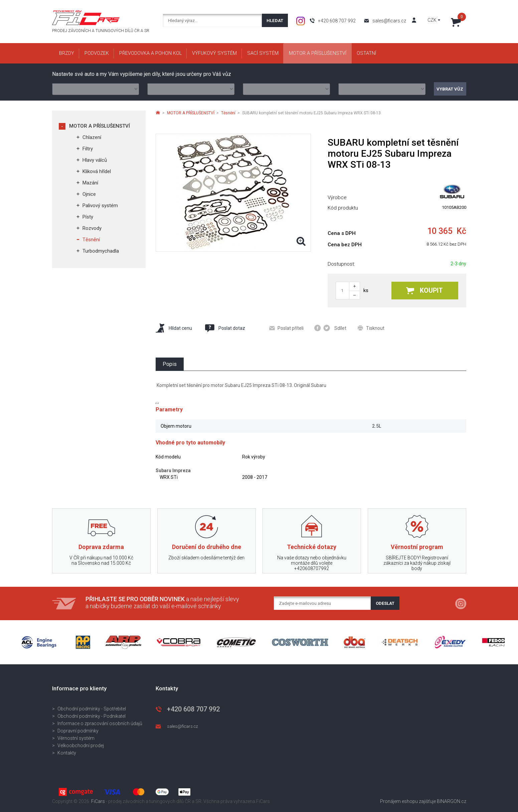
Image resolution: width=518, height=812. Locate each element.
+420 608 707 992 (337, 21)
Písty (88, 217)
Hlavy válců (95, 160)
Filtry (88, 149)
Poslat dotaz (225, 328)
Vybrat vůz (450, 89)
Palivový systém (100, 206)
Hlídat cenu (174, 328)
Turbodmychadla (101, 251)
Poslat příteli (286, 328)
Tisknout (371, 328)
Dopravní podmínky (78, 731)
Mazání (90, 183)
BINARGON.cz (452, 801)
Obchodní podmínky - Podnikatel (92, 716)
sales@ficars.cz (389, 21)
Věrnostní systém (76, 738)
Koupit (425, 291)
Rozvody (92, 228)
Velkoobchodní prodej (81, 746)
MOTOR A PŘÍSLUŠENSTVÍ (100, 126)
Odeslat (385, 603)
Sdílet (330, 328)
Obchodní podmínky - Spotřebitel (92, 709)
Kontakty (67, 753)
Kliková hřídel (97, 171)
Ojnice (89, 194)
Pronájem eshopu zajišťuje (408, 801)
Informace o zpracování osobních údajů (100, 723)
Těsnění (91, 240)
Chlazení (92, 137)
